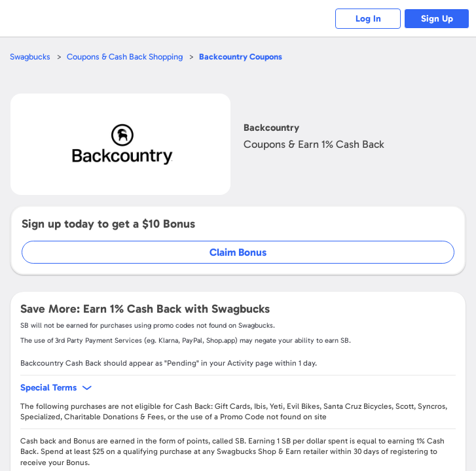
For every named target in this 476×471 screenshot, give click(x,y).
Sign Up (437, 19)
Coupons (241, 57)
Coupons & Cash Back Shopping (125, 57)
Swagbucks (30, 57)
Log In (368, 19)
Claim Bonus (238, 252)
